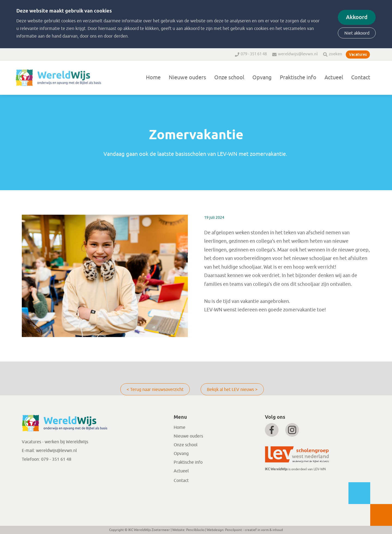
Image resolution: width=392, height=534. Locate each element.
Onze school (229, 78)
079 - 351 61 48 (254, 54)
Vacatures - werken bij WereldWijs (55, 442)
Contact (361, 78)
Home (153, 78)
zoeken (336, 54)
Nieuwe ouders (187, 78)
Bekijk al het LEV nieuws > (232, 390)
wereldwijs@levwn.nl (298, 54)
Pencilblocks (195, 530)
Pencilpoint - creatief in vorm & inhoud (254, 530)
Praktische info (298, 78)
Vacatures (358, 54)
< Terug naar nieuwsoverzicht (155, 390)
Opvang (262, 78)
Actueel (334, 78)
